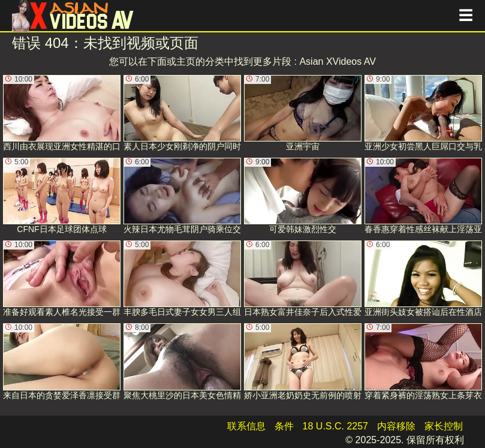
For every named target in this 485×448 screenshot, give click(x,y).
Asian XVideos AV (338, 61)
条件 (284, 426)
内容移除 (396, 426)
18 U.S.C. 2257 (335, 426)
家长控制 (444, 426)
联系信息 (246, 426)
